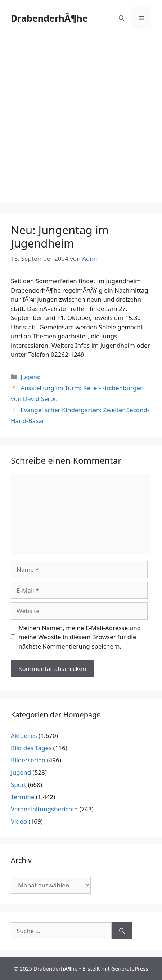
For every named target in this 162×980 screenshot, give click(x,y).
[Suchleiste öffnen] (121, 18)
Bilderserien (28, 760)
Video (19, 821)
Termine (22, 797)
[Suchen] (122, 931)
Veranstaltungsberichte (44, 809)
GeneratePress (130, 968)
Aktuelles (24, 736)
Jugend (31, 377)
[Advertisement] (81, 121)
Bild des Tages (31, 748)
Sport (19, 785)
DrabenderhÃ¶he (49, 18)
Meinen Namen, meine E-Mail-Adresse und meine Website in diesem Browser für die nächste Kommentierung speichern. (80, 637)
